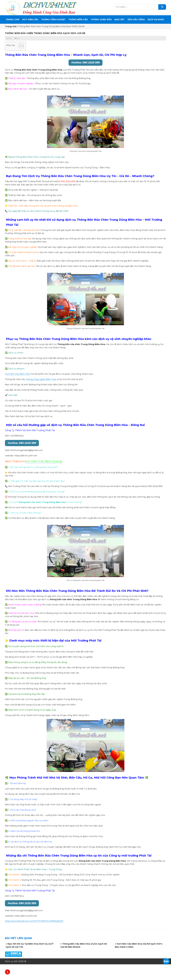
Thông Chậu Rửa (101, 19)
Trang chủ (13, 19)
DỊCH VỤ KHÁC (156, 19)
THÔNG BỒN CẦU (78, 19)
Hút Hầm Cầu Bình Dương (43, 461)
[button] (20, 46)
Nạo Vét (120, 19)
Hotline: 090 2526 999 (85, 63)
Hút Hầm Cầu (30, 19)
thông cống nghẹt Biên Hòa (41, 379)
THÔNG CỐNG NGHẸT (53, 19)
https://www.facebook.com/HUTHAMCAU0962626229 (34, 921)
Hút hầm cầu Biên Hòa (17, 374)
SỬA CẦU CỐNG (136, 19)
